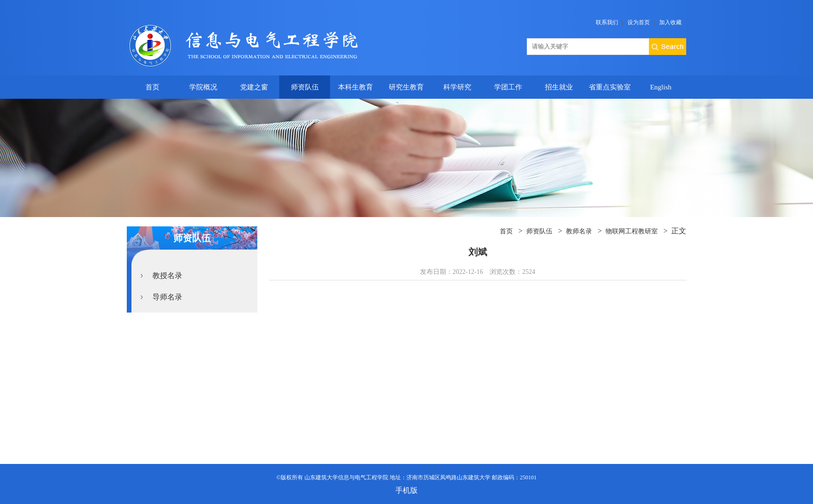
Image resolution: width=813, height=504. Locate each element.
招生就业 (559, 87)
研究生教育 (406, 87)
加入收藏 (670, 22)
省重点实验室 (610, 87)
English (661, 87)
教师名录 (579, 231)
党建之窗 (254, 87)
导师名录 (167, 297)
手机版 (406, 490)
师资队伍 (305, 87)
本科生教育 (355, 87)
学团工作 (508, 87)
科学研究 (457, 87)
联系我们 (607, 22)
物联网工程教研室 (632, 231)
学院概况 (203, 87)
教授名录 (167, 276)
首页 (152, 87)
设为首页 (639, 22)
